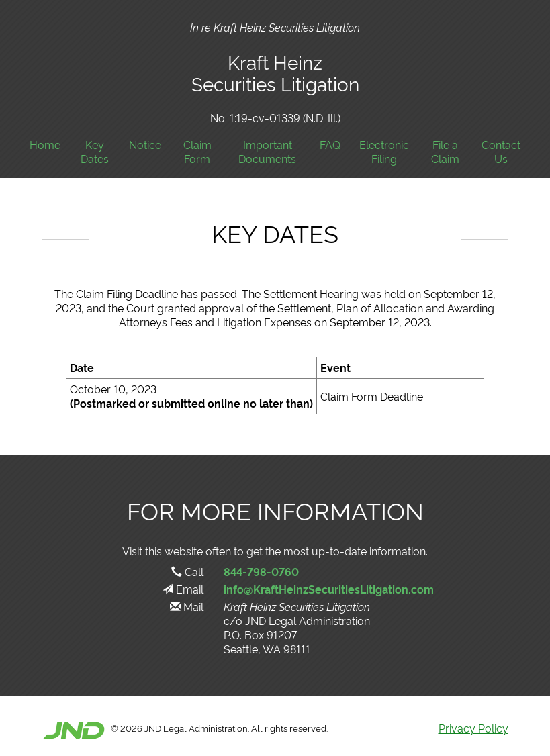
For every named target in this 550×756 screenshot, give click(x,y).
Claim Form (197, 152)
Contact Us (501, 152)
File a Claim (445, 152)
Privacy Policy (473, 728)
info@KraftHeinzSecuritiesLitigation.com (329, 589)
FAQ (330, 145)
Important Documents (267, 152)
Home (45, 145)
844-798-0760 (261, 571)
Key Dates (95, 152)
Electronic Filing (384, 152)
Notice (145, 145)
